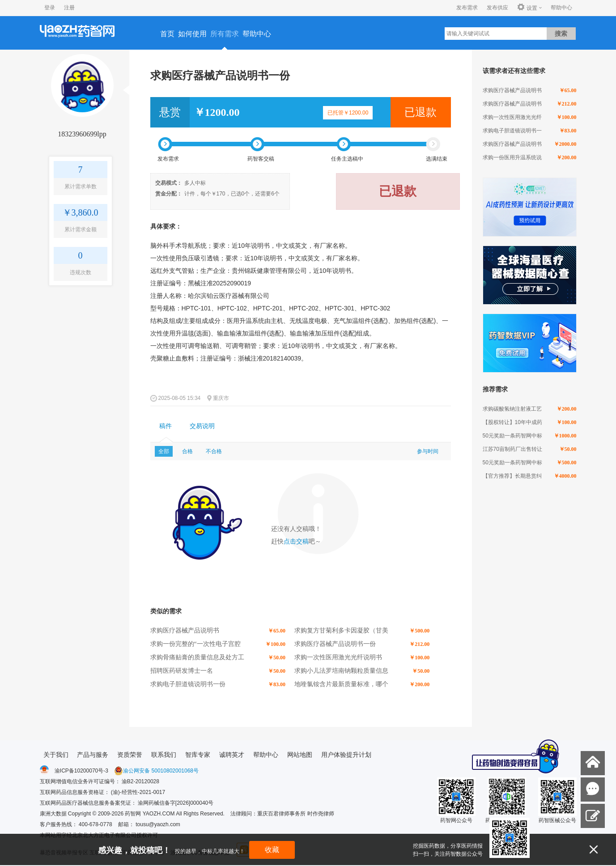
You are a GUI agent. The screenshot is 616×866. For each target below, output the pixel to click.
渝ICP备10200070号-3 (81, 771)
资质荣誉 (130, 755)
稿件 (166, 426)
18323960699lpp (82, 134)
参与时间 (428, 451)
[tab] (166, 426)
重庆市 (221, 398)
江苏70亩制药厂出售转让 (512, 449)
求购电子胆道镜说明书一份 (188, 684)
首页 (167, 34)
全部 (164, 451)
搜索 (561, 34)
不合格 (214, 451)
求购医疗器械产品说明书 (185, 630)
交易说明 (202, 426)
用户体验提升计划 (346, 755)
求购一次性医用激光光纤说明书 (338, 657)
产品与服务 (93, 755)
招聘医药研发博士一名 (182, 671)
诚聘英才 (232, 755)
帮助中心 (561, 8)
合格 (187, 451)
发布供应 (497, 8)
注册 (69, 8)
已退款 (421, 112)
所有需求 (225, 34)
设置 (527, 8)
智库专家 (198, 755)
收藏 (272, 850)
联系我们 (164, 755)
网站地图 (300, 755)
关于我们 (56, 755)
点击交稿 (296, 541)
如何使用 (192, 34)
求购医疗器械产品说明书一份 (335, 644)
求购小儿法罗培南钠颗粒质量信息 (341, 671)
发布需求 (467, 8)
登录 (50, 8)
